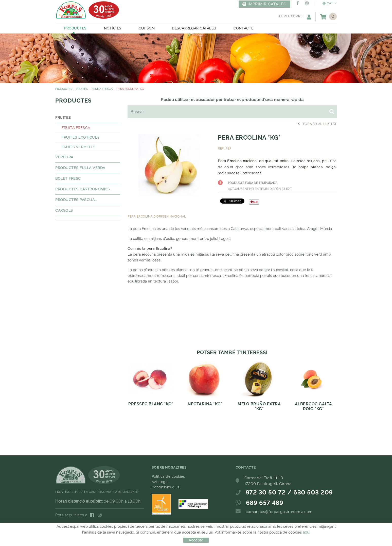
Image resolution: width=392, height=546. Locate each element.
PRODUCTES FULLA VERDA (80, 168)
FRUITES (82, 89)
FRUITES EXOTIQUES (81, 137)
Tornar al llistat (317, 124)
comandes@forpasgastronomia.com (279, 512)
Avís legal (160, 482)
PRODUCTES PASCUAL (76, 200)
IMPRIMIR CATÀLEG (264, 4)
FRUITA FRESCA (102, 89)
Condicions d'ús (166, 487)
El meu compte (295, 17)
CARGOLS (64, 210)
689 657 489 (265, 503)
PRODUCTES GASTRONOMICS (83, 189)
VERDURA (64, 157)
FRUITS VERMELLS (79, 147)
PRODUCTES (64, 89)
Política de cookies (168, 476)
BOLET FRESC (68, 178)
